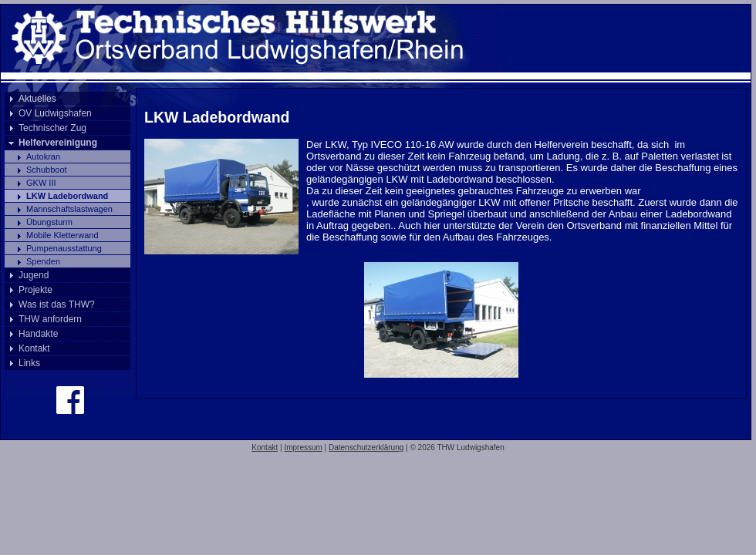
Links (29, 363)
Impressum (303, 447)
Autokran (43, 156)
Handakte (38, 334)
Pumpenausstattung (64, 248)
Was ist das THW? (57, 304)
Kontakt (34, 348)
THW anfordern (50, 319)
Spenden (43, 261)
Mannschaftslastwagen (69, 209)
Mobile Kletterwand (62, 235)
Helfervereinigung (58, 143)
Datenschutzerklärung (366, 447)
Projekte (35, 290)
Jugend (34, 275)
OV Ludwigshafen (55, 113)
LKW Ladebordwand (67, 196)
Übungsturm (49, 222)
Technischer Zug (52, 128)
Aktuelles (37, 99)
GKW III (41, 183)
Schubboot (47, 170)
